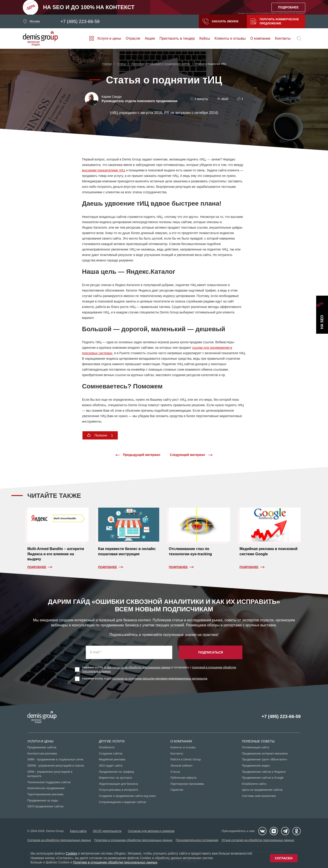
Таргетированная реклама (45, 794)
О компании (260, 38)
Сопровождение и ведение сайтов (122, 802)
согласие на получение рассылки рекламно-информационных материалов (160, 679)
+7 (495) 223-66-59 (80, 21)
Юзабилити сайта (254, 784)
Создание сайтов (111, 753)
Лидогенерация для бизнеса (118, 784)
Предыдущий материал (138, 455)
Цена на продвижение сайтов (262, 790)
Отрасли (133, 38)
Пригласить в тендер (177, 38)
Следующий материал (191, 455)
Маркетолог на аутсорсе (115, 778)
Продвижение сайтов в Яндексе (264, 772)
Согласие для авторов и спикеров (151, 831)
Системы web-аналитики (259, 796)
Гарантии (177, 790)
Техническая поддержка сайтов (49, 782)
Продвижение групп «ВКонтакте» (265, 759)
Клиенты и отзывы (230, 38)
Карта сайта (78, 831)
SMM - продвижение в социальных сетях (55, 759)
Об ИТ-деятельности (107, 831)
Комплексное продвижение (46, 788)
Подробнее (37, 567)
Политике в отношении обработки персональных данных (115, 862)
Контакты (283, 38)
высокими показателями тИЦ (104, 170)
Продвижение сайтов (42, 747)
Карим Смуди (111, 97)
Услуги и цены (109, 38)
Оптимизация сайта (255, 747)
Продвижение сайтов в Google (263, 778)
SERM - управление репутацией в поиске (56, 766)
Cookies (72, 853)
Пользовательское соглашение (197, 840)
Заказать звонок (220, 21)
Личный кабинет (182, 766)
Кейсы (205, 38)
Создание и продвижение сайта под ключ (127, 796)
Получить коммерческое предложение (275, 21)
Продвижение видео (256, 766)
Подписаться (210, 652)
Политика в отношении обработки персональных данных (133, 840)
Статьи (175, 772)
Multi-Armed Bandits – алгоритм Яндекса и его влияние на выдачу (56, 554)
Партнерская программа (187, 784)
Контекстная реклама (42, 753)
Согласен (284, 858)
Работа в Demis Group (186, 759)
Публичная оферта (183, 778)
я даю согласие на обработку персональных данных (138, 667)
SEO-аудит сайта (111, 766)
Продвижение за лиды (43, 800)
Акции (150, 38)
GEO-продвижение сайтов (45, 806)
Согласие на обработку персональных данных (59, 840)
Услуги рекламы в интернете (119, 790)
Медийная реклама (112, 759)
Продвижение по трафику (117, 772)
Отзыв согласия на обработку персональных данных (258, 840)
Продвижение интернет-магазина (265, 753)
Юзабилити (107, 747)
